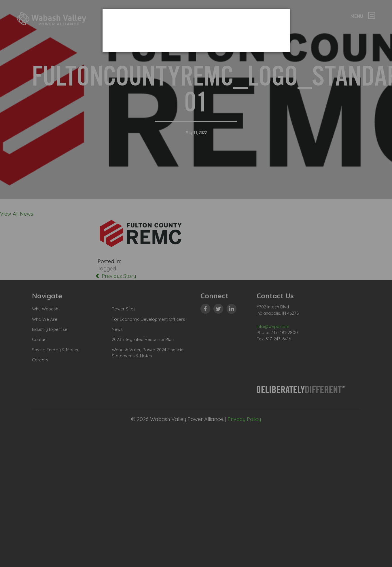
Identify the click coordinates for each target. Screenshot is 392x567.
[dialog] (196, 30)
